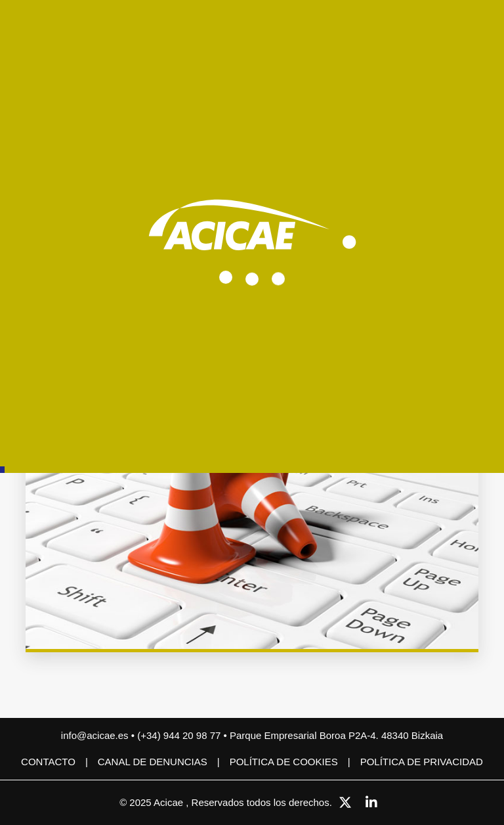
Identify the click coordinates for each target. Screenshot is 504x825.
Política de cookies (284, 762)
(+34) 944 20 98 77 (180, 735)
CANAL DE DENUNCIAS (153, 762)
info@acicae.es (95, 735)
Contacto (48, 762)
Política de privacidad (422, 762)
